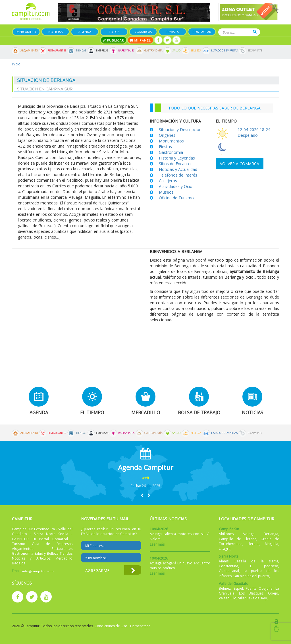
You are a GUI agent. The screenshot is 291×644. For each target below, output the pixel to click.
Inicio (16, 64)
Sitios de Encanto (175, 164)
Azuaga (249, 534)
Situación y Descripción (180, 130)
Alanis (224, 561)
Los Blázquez (251, 593)
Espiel (238, 588)
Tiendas (81, 51)
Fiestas (165, 147)
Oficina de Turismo (176, 198)
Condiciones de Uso (111, 626)
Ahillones (226, 534)
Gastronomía (153, 51)
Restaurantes (57, 51)
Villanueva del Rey (252, 598)
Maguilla (272, 544)
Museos (166, 192)
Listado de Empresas (224, 51)
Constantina (228, 566)
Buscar (255, 32)
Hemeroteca (140, 626)
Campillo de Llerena (238, 539)
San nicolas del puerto (251, 576)
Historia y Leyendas (177, 158)
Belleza (196, 51)
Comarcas (143, 32)
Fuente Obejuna (259, 588)
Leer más (157, 544)
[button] (142, 495)
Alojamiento (29, 51)
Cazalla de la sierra (256, 561)
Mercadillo (26, 32)
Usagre (225, 549)
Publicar (114, 40)
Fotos (114, 32)
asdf (146, 478)
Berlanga (271, 534)
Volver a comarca (240, 164)
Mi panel (141, 40)
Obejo (273, 593)
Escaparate (255, 51)
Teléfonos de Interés (178, 175)
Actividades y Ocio (176, 186)
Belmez (225, 588)
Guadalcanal (229, 571)
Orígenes (167, 135)
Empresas (102, 51)
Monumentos (171, 141)
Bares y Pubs (126, 51)
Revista (173, 32)
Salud (176, 51)
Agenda (85, 32)
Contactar (202, 32)
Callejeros (168, 181)
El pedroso (264, 566)
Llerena (253, 544)
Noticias (55, 32)
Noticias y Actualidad (178, 169)
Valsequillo (228, 598)
